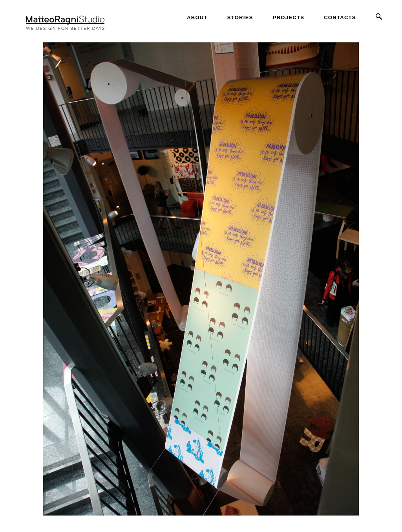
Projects (289, 17)
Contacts (340, 17)
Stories (240, 17)
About (197, 17)
